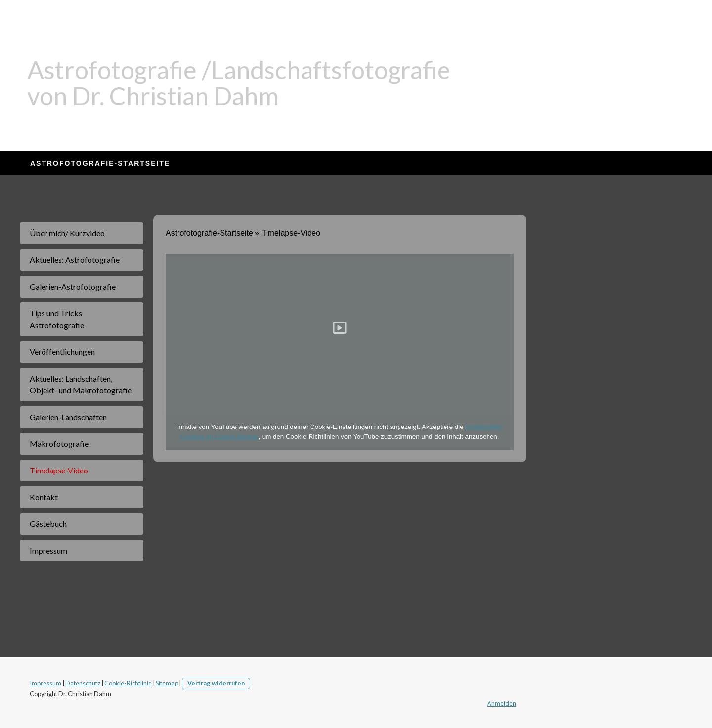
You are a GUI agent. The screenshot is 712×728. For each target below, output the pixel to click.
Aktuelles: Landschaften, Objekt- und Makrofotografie (81, 384)
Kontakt (44, 497)
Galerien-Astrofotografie (73, 286)
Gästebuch (48, 524)
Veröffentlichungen (62, 352)
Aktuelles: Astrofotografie (75, 260)
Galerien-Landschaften (68, 417)
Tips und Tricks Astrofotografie (57, 319)
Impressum (48, 550)
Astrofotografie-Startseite (100, 163)
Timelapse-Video (59, 470)
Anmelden (502, 703)
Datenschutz (83, 683)
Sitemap (167, 683)
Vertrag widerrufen (216, 683)
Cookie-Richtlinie (128, 683)
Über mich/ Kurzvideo (67, 233)
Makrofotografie (59, 444)
